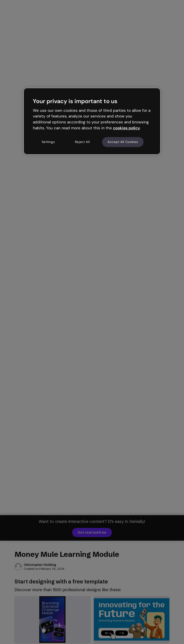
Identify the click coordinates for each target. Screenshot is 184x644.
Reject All (82, 142)
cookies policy (126, 128)
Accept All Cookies (123, 142)
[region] (92, 121)
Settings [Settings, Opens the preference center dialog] (48, 142)
